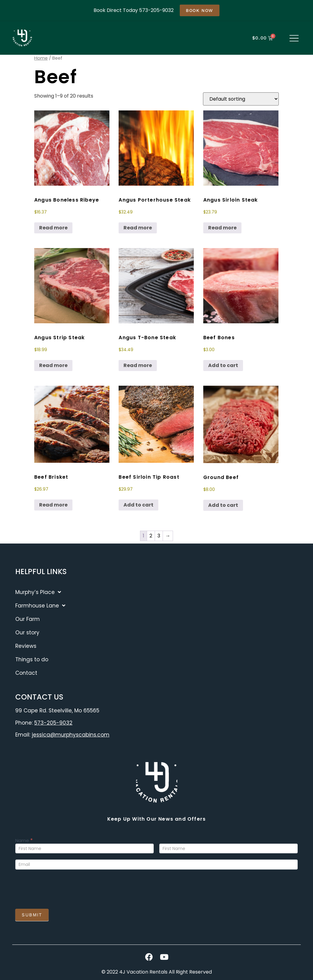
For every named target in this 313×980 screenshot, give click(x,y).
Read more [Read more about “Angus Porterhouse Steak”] (138, 228)
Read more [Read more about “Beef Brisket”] (53, 505)
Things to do (32, 659)
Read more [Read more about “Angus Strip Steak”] (53, 365)
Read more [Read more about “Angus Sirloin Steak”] (222, 228)
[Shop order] (241, 99)
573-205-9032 (53, 723)
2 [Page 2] (151, 536)
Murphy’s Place (38, 592)
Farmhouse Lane (40, 605)
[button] (294, 39)
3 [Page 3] (159, 536)
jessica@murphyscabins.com (71, 735)
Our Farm (28, 619)
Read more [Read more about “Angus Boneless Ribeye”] (53, 228)
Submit (32, 915)
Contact (26, 673)
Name (24, 841)
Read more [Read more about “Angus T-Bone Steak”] (138, 365)
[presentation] (62, 888)
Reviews (26, 646)
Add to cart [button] (223, 365)
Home (41, 58)
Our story (27, 633)
